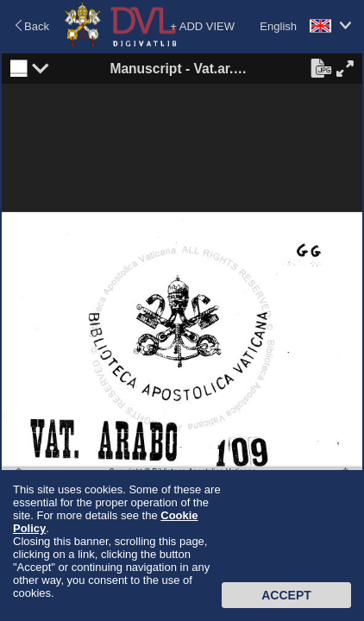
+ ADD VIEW (202, 26)
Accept (286, 595)
